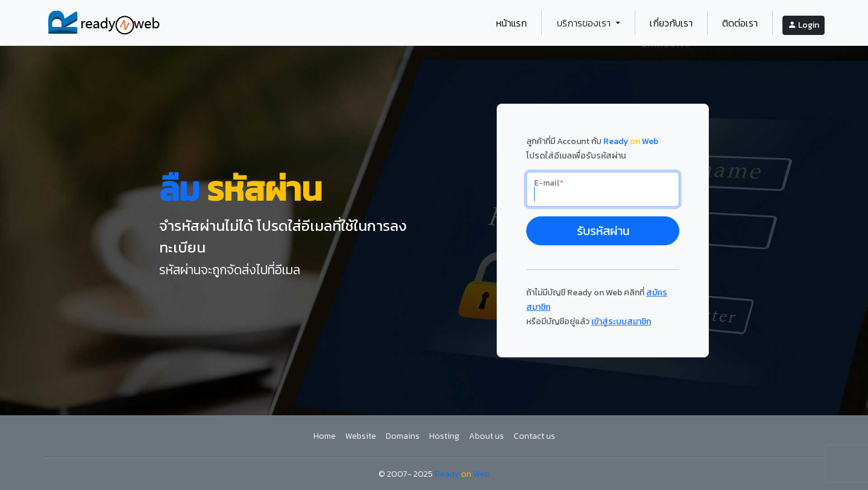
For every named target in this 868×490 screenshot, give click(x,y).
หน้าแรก (511, 23)
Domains (403, 436)
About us (486, 436)
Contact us (534, 436)
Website (361, 436)
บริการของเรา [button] (585, 23)
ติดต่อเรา (740, 23)
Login (804, 25)
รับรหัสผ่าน (603, 231)
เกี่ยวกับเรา (671, 23)
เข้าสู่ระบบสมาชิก (621, 322)
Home (325, 436)
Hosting (444, 436)
